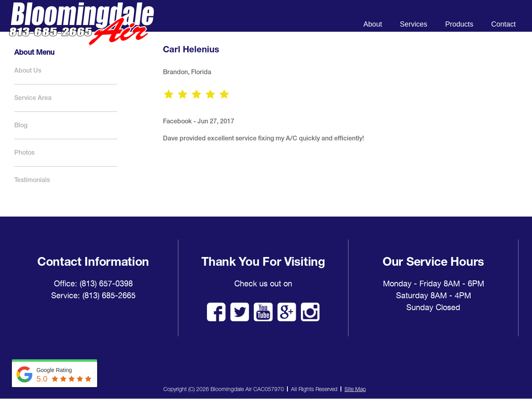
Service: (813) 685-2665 (93, 295)
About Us (28, 70)
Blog (21, 125)
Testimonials (32, 180)
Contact (503, 24)
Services (414, 24)
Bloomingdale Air (81, 31)
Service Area (33, 98)
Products (459, 24)
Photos (24, 153)
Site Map (355, 389)
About (373, 24)
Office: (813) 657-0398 (93, 284)
